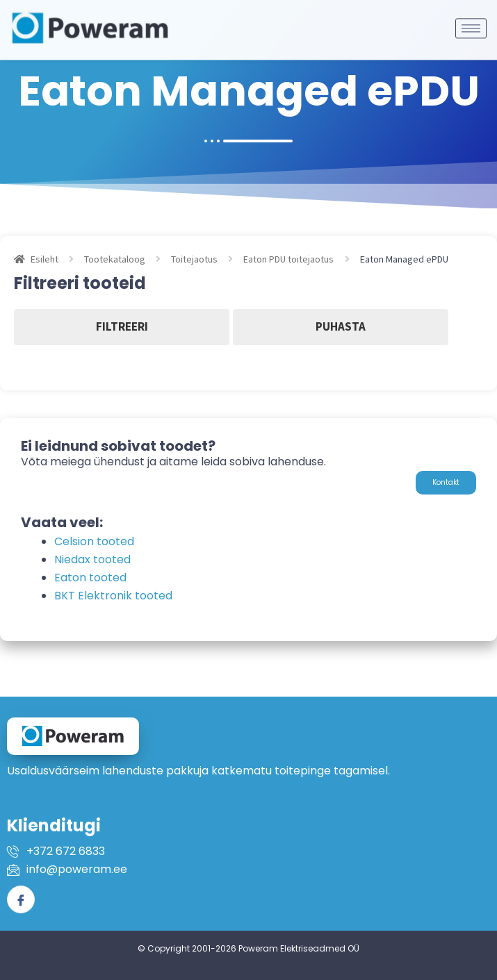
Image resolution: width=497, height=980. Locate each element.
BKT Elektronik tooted (113, 596)
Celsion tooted (94, 541)
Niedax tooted (92, 559)
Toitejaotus (194, 259)
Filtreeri (122, 326)
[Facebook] (21, 899)
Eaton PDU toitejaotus (288, 259)
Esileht (44, 259)
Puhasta (341, 326)
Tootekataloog (115, 259)
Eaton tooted (90, 578)
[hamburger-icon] (471, 18)
